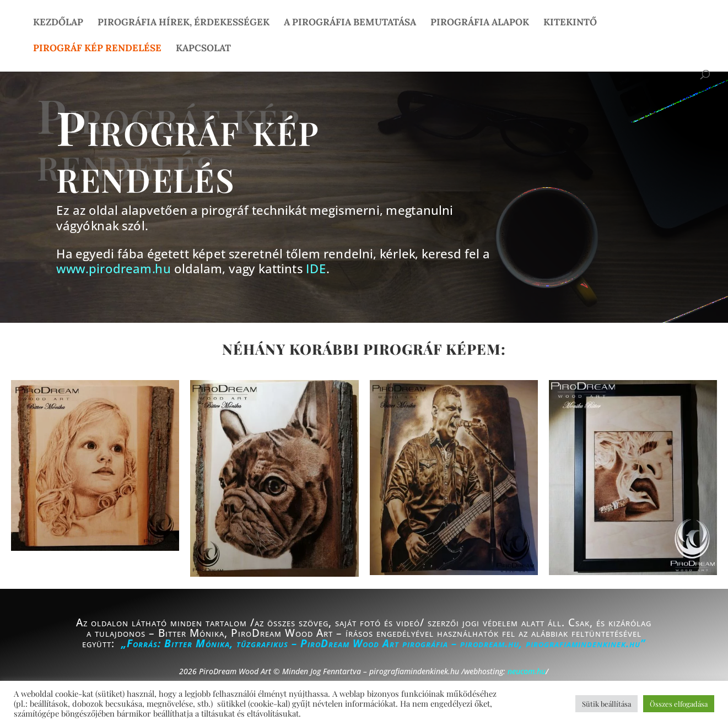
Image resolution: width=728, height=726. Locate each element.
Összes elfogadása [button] (679, 704)
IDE (316, 269)
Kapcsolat (203, 49)
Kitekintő (570, 23)
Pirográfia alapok (480, 23)
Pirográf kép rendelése (97, 49)
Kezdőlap (58, 23)
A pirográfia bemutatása (350, 23)
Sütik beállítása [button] (606, 704)
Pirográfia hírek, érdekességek (184, 23)
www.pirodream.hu (114, 269)
